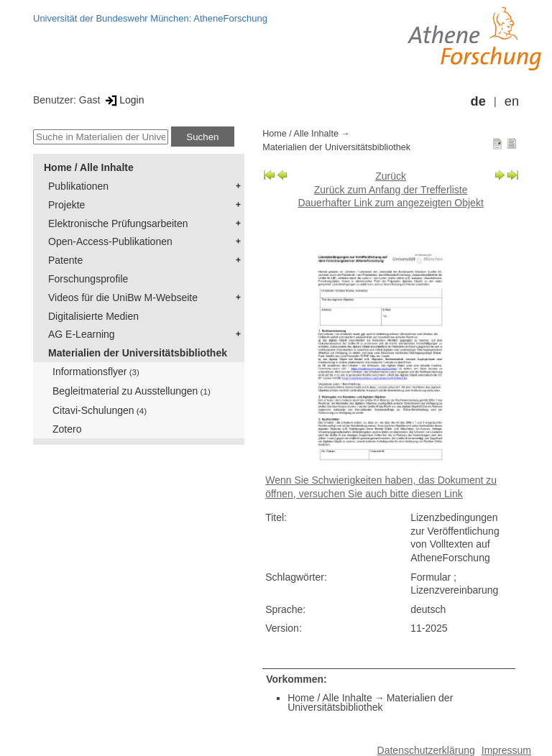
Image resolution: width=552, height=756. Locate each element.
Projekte (66, 205)
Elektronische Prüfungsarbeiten (118, 223)
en (512, 101)
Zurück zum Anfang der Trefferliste (391, 190)
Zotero (67, 429)
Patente (65, 260)
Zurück (391, 176)
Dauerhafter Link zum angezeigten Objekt (390, 203)
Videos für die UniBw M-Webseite (123, 298)
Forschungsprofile (88, 279)
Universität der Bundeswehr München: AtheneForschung (150, 18)
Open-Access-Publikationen (110, 241)
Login (123, 100)
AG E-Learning (82, 334)
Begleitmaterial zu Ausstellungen (132, 391)
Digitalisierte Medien (93, 316)
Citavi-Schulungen (100, 410)
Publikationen (78, 186)
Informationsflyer (96, 372)
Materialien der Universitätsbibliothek (138, 353)
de (478, 101)
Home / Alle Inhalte (89, 167)
